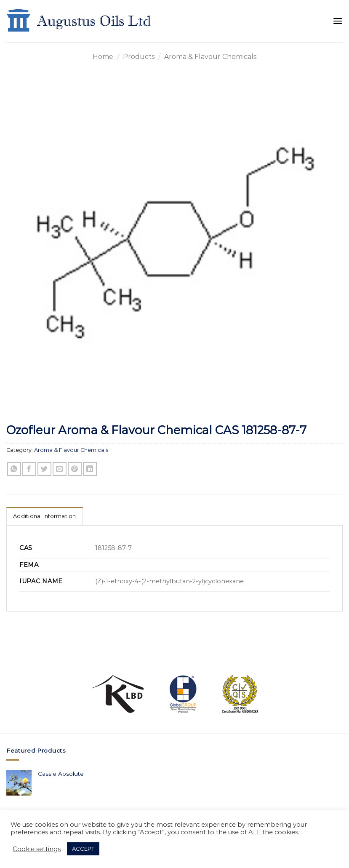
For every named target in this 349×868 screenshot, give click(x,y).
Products (139, 57)
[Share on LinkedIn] (90, 469)
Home (103, 57)
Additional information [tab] (45, 516)
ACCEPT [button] (83, 849)
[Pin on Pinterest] (75, 469)
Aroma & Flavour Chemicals (210, 57)
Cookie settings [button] (37, 849)
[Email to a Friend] (60, 469)
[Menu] (338, 21)
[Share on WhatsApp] (14, 469)
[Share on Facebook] (29, 469)
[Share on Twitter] (44, 469)
